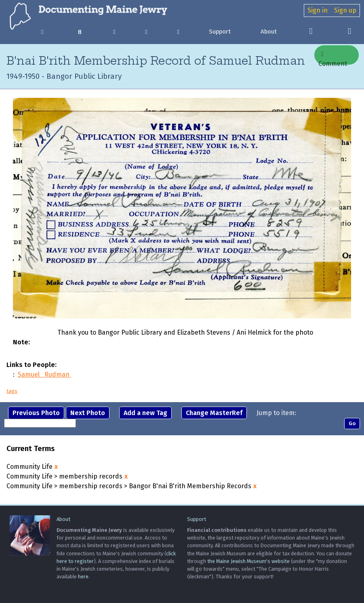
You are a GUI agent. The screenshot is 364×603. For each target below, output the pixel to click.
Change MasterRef (214, 413)
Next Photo (88, 413)
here (83, 577)
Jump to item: (276, 413)
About (269, 32)
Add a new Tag (145, 413)
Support (220, 32)
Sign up (345, 10)
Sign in (318, 10)
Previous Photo (36, 413)
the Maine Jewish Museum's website (248, 561)
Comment (333, 58)
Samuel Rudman (44, 374)
